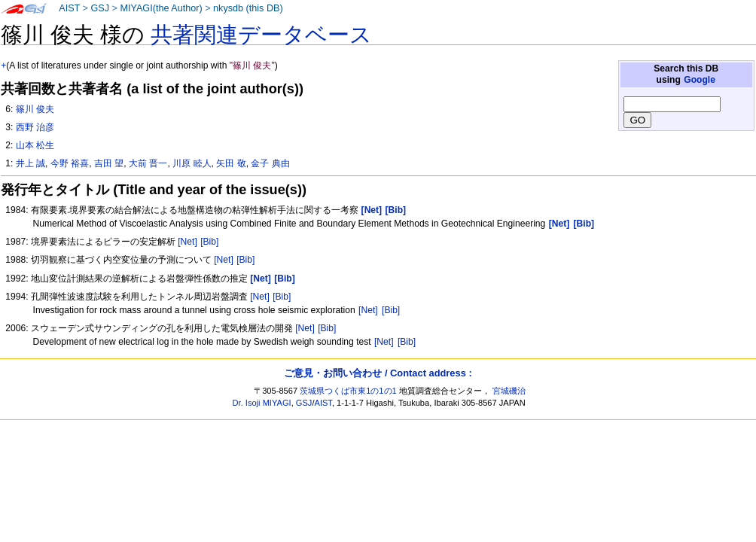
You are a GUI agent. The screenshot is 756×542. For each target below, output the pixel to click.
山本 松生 (35, 145)
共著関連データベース (261, 35)
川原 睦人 (192, 163)
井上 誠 (30, 163)
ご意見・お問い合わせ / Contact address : (378, 373)
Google (700, 80)
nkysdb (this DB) (248, 8)
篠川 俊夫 (35, 109)
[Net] (187, 242)
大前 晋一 (148, 163)
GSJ (100, 8)
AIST (69, 8)
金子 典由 (270, 163)
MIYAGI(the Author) (161, 8)
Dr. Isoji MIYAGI (262, 403)
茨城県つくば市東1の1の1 (348, 391)
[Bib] (209, 242)
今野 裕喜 (70, 163)
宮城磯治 (509, 391)
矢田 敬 (231, 163)
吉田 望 (109, 163)
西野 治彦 (35, 127)
